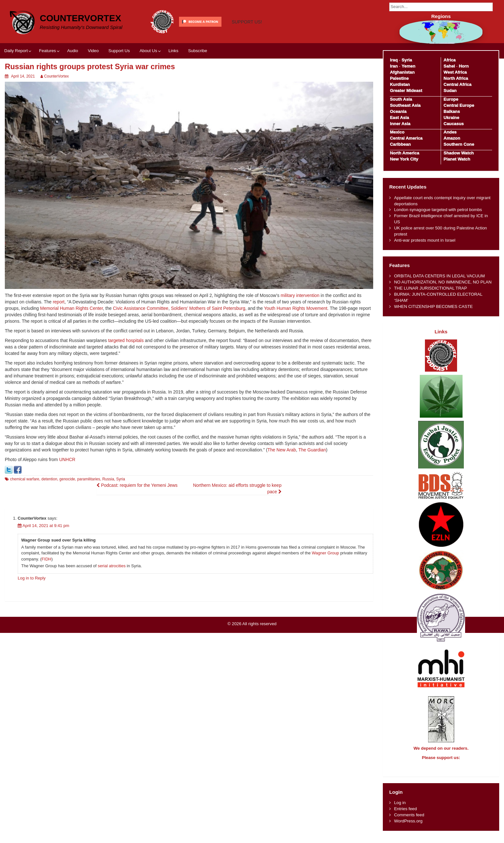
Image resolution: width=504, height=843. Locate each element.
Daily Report (16, 51)
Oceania (398, 111)
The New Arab (282, 450)
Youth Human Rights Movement (296, 308)
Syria (121, 479)
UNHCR (67, 459)
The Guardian (312, 450)
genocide (67, 479)
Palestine (399, 78)
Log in (400, 808)
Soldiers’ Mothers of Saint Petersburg (208, 308)
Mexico (397, 132)
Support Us (119, 51)
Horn (464, 66)
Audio (73, 51)
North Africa (456, 78)
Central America (406, 138)
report (59, 302)
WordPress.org (408, 827)
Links (173, 51)
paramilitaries (89, 479)
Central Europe (459, 105)
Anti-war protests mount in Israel (425, 240)
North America (405, 153)
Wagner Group (325, 553)
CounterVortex (81, 18)
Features (47, 51)
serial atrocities (112, 566)
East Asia (399, 118)
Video (93, 51)
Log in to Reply (32, 578)
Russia (108, 479)
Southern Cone (459, 144)
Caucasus (454, 124)
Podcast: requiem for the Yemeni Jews (137, 485)
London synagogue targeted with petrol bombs (438, 210)
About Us (148, 51)
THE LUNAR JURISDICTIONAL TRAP (431, 288)
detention (49, 479)
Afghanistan (402, 72)
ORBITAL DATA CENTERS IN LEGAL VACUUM (440, 276)
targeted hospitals (126, 340)
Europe (451, 99)
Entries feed (405, 815)
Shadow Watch (459, 153)
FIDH (46, 559)
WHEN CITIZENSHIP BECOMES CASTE (433, 306)
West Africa (455, 72)
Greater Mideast (406, 91)
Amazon (452, 138)
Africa (450, 60)
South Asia (401, 99)
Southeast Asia (405, 105)
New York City (404, 159)
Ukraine (451, 118)
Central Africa (458, 84)
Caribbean (400, 144)
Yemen (408, 66)
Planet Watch (457, 159)
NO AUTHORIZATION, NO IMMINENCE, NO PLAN (443, 282)
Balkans (452, 111)
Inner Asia (400, 124)
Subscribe (198, 51)
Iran (394, 66)
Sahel (449, 66)
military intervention (300, 295)
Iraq (394, 60)
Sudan (450, 91)
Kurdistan (400, 84)
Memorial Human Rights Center (72, 308)
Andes (450, 132)
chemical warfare (25, 479)
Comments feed (409, 821)
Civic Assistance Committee (141, 308)
